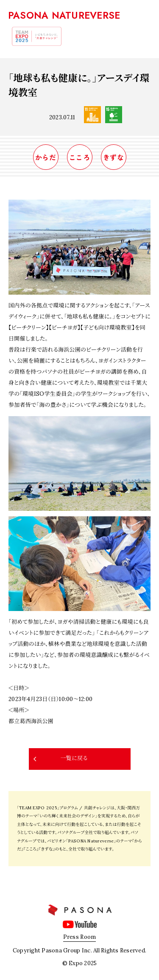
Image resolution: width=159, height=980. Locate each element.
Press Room (80, 937)
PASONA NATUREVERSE (64, 15)
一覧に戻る (74, 758)
